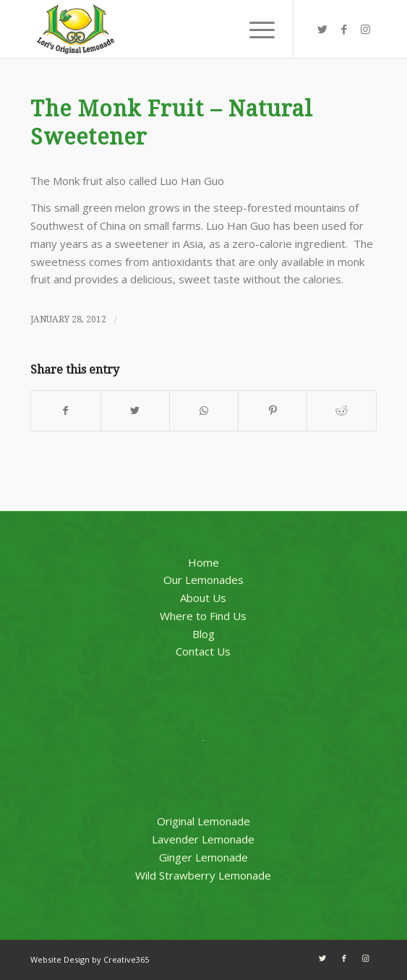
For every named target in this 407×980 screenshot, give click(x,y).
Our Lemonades (203, 580)
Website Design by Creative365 (90, 959)
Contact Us (203, 651)
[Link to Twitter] (322, 29)
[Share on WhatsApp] (204, 411)
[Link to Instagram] (366, 29)
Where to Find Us (203, 616)
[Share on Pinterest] (273, 411)
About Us (203, 598)
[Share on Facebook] (65, 411)
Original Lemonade (203, 821)
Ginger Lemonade (203, 857)
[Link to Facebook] (344, 29)
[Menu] (255, 29)
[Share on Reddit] (341, 411)
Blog (203, 634)
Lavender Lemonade (203, 839)
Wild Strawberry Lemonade (203, 875)
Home (203, 562)
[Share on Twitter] (135, 411)
